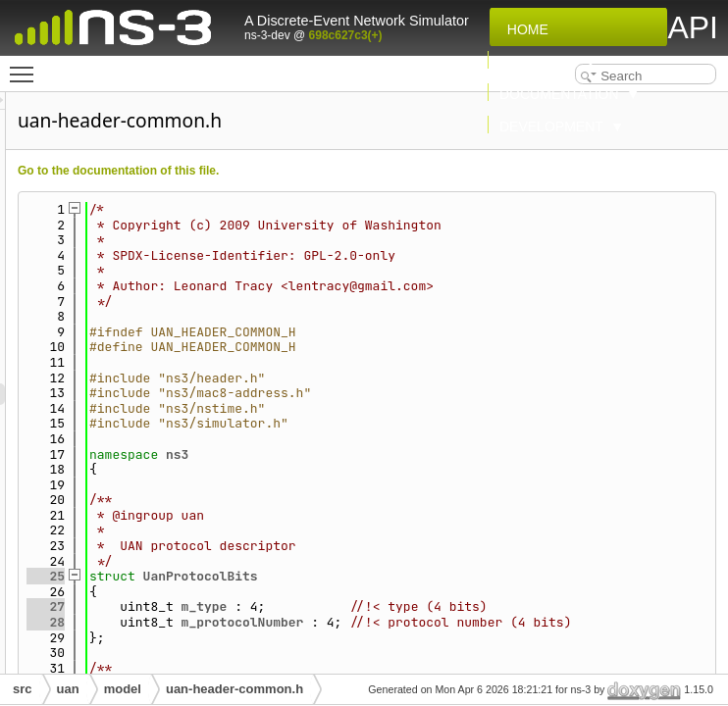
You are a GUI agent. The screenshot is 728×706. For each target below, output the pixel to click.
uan (68, 689)
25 (291, 576)
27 (291, 606)
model (123, 689)
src (23, 689)
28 (291, 638)
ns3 (422, 454)
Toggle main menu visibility (26, 66)
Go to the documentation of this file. (364, 171)
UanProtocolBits (446, 576)
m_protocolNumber (488, 638)
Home (524, 29)
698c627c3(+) (346, 35)
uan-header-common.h (234, 689)
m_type (450, 606)
